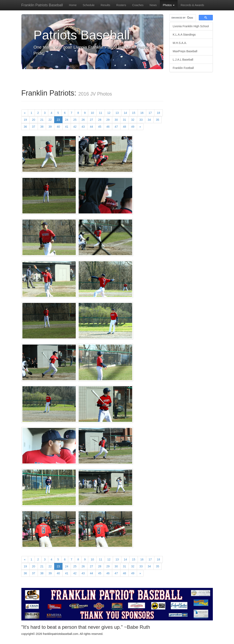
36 (25, 127)
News (153, 5)
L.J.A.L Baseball (183, 60)
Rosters (121, 5)
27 (91, 120)
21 (42, 120)
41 (67, 127)
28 (100, 120)
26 (83, 120)
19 (25, 120)
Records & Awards (192, 5)
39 (50, 127)
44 (91, 127)
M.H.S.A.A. (180, 43)
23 (60, 119)
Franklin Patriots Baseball (42, 5)
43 (83, 127)
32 (133, 120)
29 (108, 120)
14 (125, 113)
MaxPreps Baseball (185, 51)
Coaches (138, 5)
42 (75, 127)
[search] (182, 18)
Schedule (89, 5)
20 (34, 120)
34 (149, 120)
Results (105, 5)
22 (50, 120)
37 (34, 127)
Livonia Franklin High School (191, 26)
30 (116, 120)
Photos (169, 5)
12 (109, 113)
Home (73, 5)
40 (58, 127)
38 (42, 127)
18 (158, 113)
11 (101, 113)
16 (142, 113)
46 (108, 127)
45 (100, 127)
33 (141, 120)
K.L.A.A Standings (184, 35)
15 (134, 113)
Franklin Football (183, 68)
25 (75, 120)
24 (67, 120)
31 (124, 120)
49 (133, 127)
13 (117, 113)
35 (158, 120)
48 (124, 127)
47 (116, 127)
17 (150, 113)
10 (92, 113)
